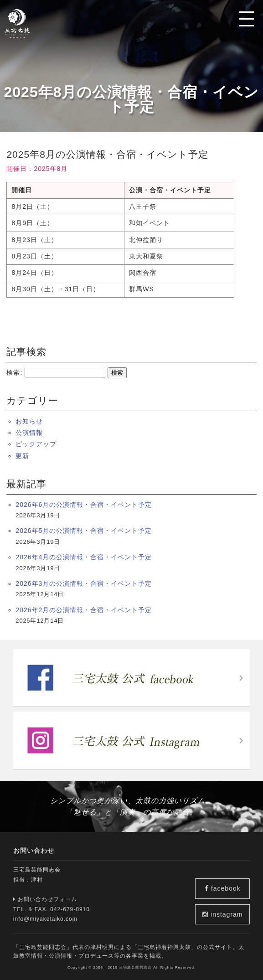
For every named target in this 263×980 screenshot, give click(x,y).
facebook (224, 887)
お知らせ (29, 421)
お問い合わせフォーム (45, 899)
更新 (22, 456)
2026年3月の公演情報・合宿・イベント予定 (84, 583)
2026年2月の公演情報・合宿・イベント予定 (84, 610)
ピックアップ (36, 444)
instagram (224, 914)
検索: (14, 372)
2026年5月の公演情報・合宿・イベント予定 (84, 531)
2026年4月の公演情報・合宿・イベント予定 (84, 557)
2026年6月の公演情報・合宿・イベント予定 (84, 505)
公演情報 (29, 433)
